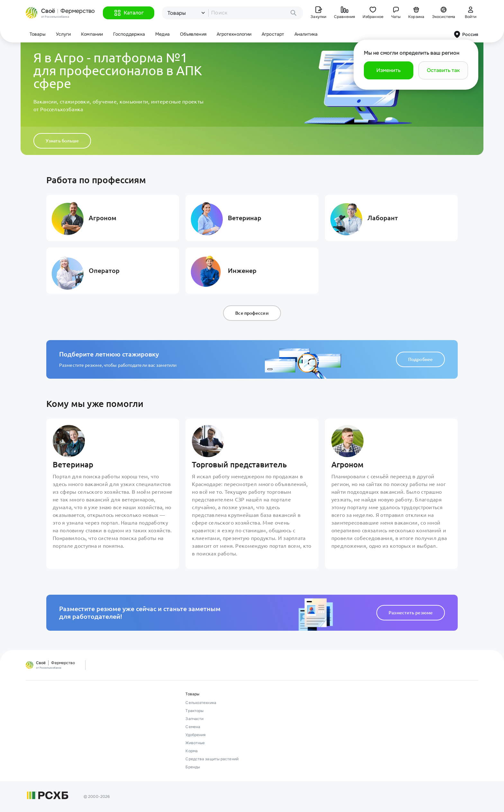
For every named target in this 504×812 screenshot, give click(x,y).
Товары (38, 34)
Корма (192, 751)
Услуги (63, 34)
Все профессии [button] (252, 313)
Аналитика (306, 34)
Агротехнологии (234, 34)
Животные (195, 743)
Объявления (193, 34)
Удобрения (195, 735)
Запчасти (194, 719)
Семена (193, 727)
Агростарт (273, 34)
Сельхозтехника (201, 703)
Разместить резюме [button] (411, 613)
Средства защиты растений (212, 759)
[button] (129, 13)
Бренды (193, 767)
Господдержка (129, 34)
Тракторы (194, 711)
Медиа (162, 34)
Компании (92, 34)
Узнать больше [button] (62, 141)
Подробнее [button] (420, 359)
